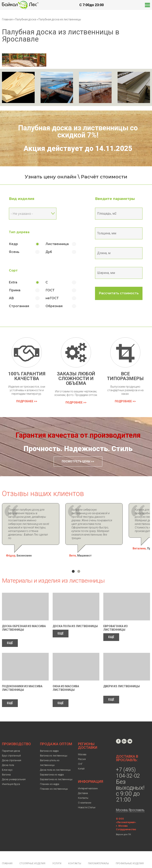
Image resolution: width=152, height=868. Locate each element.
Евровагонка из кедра (52, 764)
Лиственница (57, 244)
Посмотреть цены (76, 461)
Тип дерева (19, 232)
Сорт (13, 270)
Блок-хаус (7, 759)
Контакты (83, 787)
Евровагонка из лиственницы (56, 769)
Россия (82, 749)
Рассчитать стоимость (119, 293)
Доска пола (8, 754)
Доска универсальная (14, 769)
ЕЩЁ (10, 632)
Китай (81, 758)
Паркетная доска (11, 740)
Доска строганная (12, 750)
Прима (15, 290)
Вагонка (6, 764)
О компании (85, 792)
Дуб (49, 252)
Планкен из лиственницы (54, 778)
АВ (11, 298)
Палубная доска (26, 19)
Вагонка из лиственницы (54, 745)
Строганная (19, 306)
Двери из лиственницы (122, 676)
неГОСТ (52, 298)
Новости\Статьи (87, 797)
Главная (7, 19)
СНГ (80, 753)
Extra (13, 282)
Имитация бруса (11, 773)
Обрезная (54, 306)
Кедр (13, 244)
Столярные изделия (32, 853)
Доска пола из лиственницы (75, 615)
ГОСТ (50, 290)
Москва (82, 744)
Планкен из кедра (50, 773)
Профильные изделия (130, 853)
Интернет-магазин (88, 778)
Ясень (14, 252)
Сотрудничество (126, 819)
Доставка (83, 783)
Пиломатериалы (98, 853)
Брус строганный (11, 745)
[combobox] (33, 214)
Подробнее (25, 401)
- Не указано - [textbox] (22, 214)
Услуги (57, 853)
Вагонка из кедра (49, 740)
